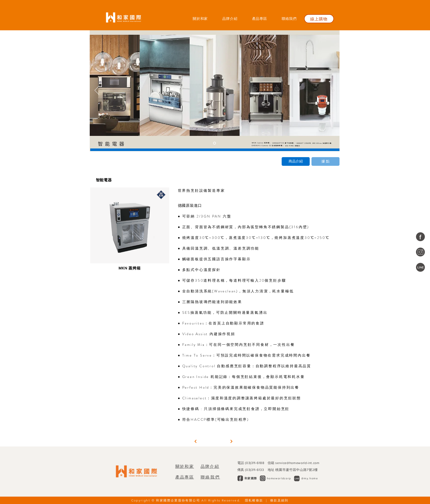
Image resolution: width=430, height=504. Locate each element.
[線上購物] (319, 19)
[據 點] (325, 161)
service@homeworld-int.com (297, 463)
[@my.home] (420, 267)
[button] (259, 19)
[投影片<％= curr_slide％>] (214, 143)
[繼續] (196, 441)
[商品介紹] (296, 161)
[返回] (97, 91)
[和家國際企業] (420, 237)
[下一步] (332, 91)
